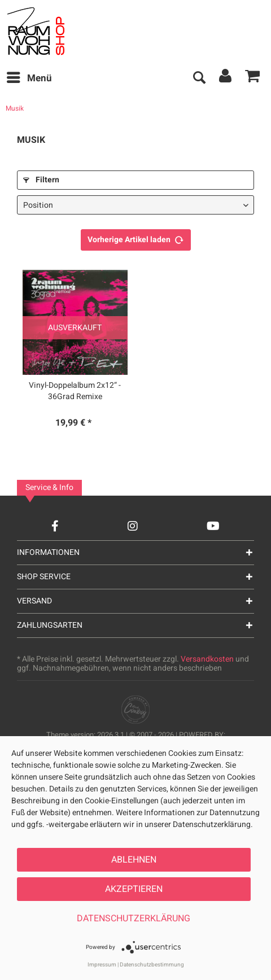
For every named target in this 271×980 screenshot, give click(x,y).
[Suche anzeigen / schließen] (199, 78)
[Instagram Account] (133, 526)
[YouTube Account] (213, 526)
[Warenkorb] (253, 78)
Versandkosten (207, 659)
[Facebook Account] (55, 526)
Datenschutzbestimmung (152, 965)
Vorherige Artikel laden (136, 238)
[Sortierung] (135, 205)
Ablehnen (134, 860)
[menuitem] (29, 78)
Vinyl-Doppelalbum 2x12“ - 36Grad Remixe (75, 391)
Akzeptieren (134, 889)
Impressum (102, 965)
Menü (29, 77)
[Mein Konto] (226, 78)
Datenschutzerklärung (134, 918)
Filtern (41, 180)
